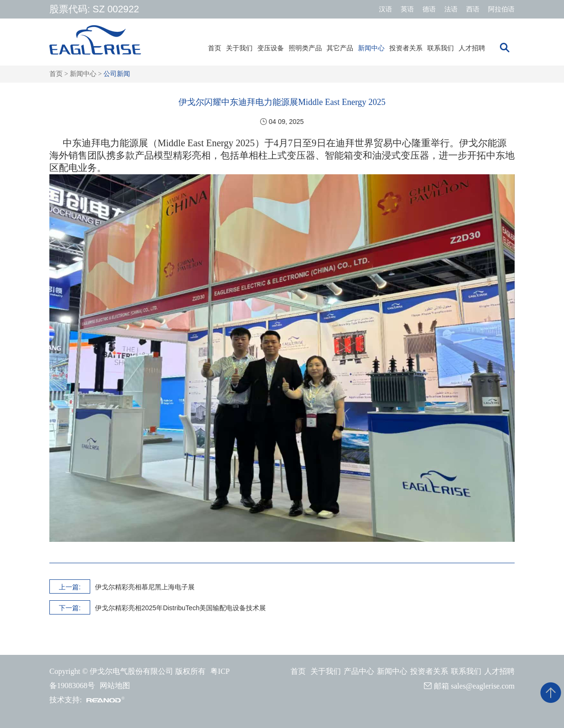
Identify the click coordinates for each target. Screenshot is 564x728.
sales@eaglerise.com (483, 686)
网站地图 (115, 685)
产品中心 (359, 671)
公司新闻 (117, 74)
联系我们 (441, 48)
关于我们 (239, 48)
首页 (215, 48)
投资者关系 (406, 48)
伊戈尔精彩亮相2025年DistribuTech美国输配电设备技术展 (180, 608)
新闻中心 (371, 48)
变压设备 (271, 48)
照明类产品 (305, 48)
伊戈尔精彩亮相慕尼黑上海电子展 (145, 587)
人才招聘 (472, 48)
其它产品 (340, 48)
